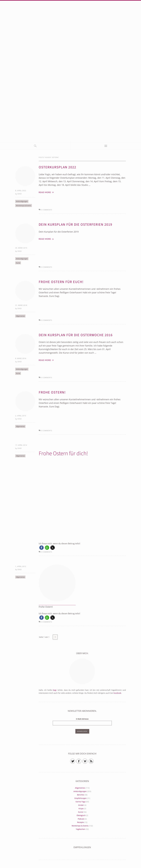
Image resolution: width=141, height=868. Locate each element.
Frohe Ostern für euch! (62, 282)
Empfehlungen (81, 799)
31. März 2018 (21, 306)
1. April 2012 (21, 567)
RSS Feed (93, 761)
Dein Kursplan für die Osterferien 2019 (77, 225)
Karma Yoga (81, 802)
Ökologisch (81, 816)
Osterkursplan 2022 (58, 167)
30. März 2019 (21, 248)
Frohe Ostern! (52, 393)
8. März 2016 (21, 359)
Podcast (81, 820)
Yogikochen (81, 830)
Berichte (81, 796)
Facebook (117, 694)
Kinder (81, 806)
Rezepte (81, 823)
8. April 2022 (21, 191)
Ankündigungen (22, 201)
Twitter (75, 761)
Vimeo (87, 761)
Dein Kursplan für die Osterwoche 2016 (77, 335)
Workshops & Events (24, 206)
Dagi (20, 194)
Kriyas (81, 809)
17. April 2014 (21, 446)
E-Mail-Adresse (82, 720)
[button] (41, 548)
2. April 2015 (21, 416)
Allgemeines (20, 316)
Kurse (18, 263)
